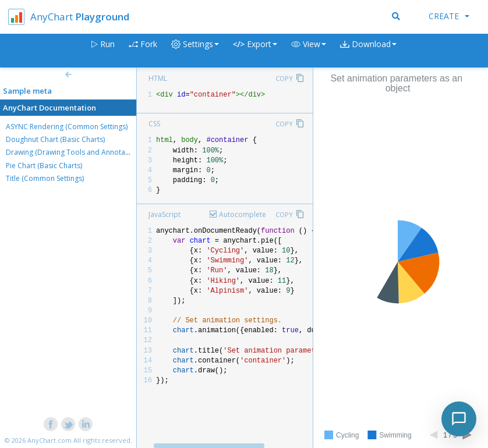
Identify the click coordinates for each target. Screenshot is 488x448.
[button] (309, 51)
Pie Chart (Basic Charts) (44, 166)
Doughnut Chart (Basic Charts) (55, 139)
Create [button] (449, 16)
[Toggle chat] (459, 419)
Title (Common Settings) (45, 178)
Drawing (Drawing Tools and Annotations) (75, 152)
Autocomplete (243, 214)
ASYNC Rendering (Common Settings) (67, 127)
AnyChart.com (49, 440)
